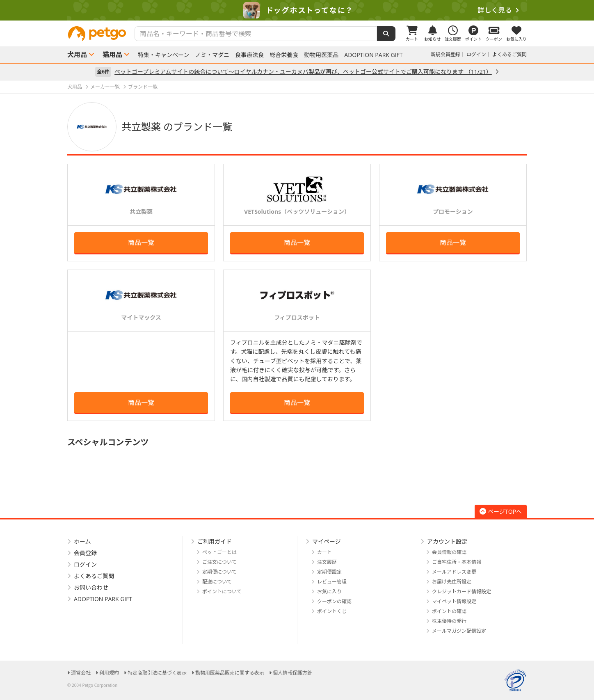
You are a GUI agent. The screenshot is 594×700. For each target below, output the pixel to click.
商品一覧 (141, 242)
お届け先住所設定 (452, 582)
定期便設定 (329, 572)
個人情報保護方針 (292, 673)
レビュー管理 (332, 582)
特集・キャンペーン (163, 55)
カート (324, 552)
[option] (297, 10)
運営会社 (81, 673)
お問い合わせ (91, 587)
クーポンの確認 (334, 601)
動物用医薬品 (321, 55)
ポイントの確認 (449, 611)
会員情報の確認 (449, 552)
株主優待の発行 (449, 621)
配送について (217, 582)
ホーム (82, 541)
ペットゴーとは (219, 552)
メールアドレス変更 (454, 572)
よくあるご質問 (509, 54)
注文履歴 (327, 562)
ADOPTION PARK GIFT (373, 55)
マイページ (327, 541)
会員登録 (85, 553)
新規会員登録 (445, 54)
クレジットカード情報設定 (461, 591)
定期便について (219, 572)
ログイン (476, 54)
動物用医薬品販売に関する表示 (230, 673)
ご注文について (219, 562)
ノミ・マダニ (212, 55)
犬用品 (77, 55)
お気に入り (329, 591)
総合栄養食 (284, 55)
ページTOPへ (501, 511)
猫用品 (112, 55)
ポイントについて (222, 591)
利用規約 (109, 673)
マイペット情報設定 (454, 601)
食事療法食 (249, 55)
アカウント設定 (447, 541)
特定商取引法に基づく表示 (157, 673)
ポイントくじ (332, 611)
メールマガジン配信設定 (459, 631)
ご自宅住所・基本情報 (457, 562)
